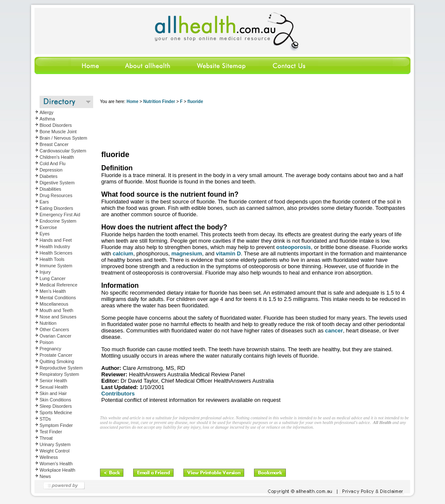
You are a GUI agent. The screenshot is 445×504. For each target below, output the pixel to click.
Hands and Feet (56, 240)
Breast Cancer (54, 144)
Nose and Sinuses (58, 317)
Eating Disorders (56, 208)
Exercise (48, 227)
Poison (47, 342)
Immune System (56, 266)
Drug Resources (56, 195)
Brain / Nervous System (63, 138)
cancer (334, 331)
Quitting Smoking (57, 361)
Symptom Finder (56, 425)
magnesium (187, 253)
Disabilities (50, 189)
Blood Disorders (56, 125)
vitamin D (229, 253)
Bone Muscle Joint (58, 132)
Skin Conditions (55, 400)
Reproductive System (61, 368)
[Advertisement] (255, 128)
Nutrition (48, 323)
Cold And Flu (53, 163)
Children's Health (57, 157)
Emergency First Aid (60, 215)
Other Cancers (54, 329)
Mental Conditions (58, 298)
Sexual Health (54, 387)
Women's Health (56, 464)
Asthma (47, 119)
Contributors (118, 394)
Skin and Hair (53, 393)
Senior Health (53, 381)
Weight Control (54, 451)
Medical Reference (58, 285)
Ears (44, 202)
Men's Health (53, 291)
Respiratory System (59, 374)
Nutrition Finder (159, 102)
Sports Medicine (56, 412)
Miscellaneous (54, 304)
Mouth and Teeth (56, 310)
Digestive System (57, 183)
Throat (46, 438)
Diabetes (48, 176)
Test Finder (51, 432)
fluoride (195, 102)
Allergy (47, 112)
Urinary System (55, 444)
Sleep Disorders (56, 406)
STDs (45, 419)
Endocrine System (58, 221)
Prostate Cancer (56, 355)
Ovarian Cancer (56, 336)
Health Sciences (56, 253)
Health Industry (55, 246)
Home (132, 102)
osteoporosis (294, 247)
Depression (51, 170)
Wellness (49, 457)
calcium (123, 253)
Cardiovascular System (63, 151)
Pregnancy (50, 349)
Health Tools (52, 259)
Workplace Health (57, 470)
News (45, 476)
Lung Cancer (53, 278)
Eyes (45, 234)
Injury (45, 272)
